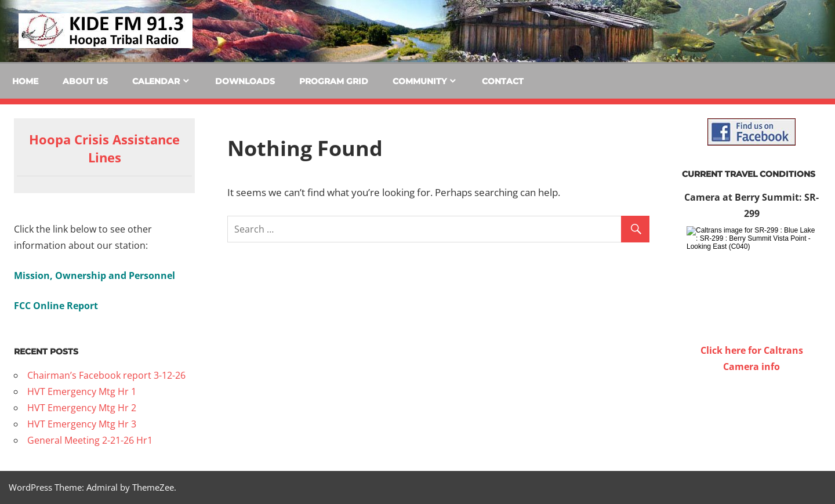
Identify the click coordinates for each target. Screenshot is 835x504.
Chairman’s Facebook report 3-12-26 (106, 375)
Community (420, 81)
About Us (85, 81)
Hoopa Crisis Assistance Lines (104, 148)
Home (25, 81)
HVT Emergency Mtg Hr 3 (82, 424)
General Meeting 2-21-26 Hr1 (90, 440)
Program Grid (334, 81)
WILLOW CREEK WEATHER (752, 418)
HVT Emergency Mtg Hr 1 (82, 391)
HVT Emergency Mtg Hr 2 (82, 408)
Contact (503, 81)
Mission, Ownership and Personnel (95, 275)
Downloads (245, 81)
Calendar (156, 81)
